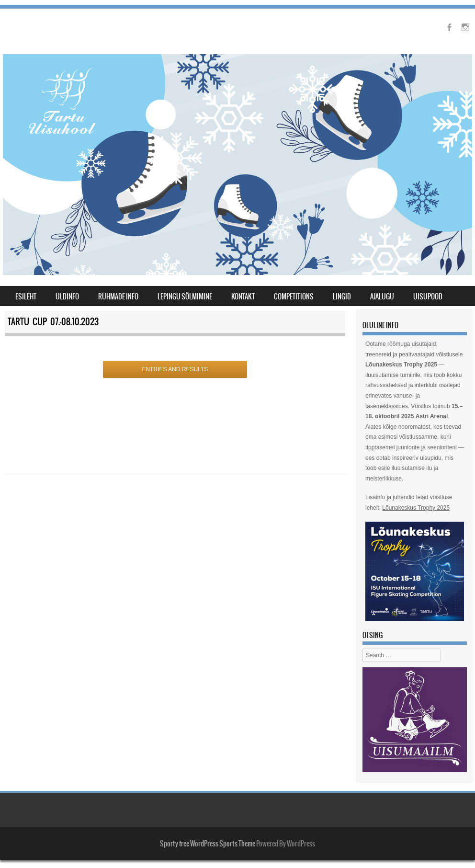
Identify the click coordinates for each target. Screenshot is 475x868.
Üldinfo (67, 297)
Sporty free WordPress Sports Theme (208, 844)
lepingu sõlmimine (185, 297)
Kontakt (243, 297)
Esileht (26, 297)
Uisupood (428, 297)
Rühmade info (118, 297)
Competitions (294, 297)
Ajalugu (382, 297)
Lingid (342, 297)
